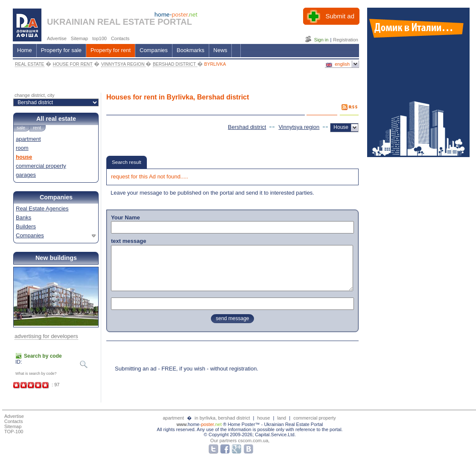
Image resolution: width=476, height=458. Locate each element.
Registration (346, 40)
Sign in (321, 40)
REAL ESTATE (30, 64)
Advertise (14, 416)
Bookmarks (191, 50)
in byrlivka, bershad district (223, 418)
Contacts (13, 421)
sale (21, 128)
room (22, 148)
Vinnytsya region (299, 127)
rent (37, 128)
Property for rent (111, 50)
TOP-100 (14, 432)
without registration (233, 369)
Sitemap (13, 426)
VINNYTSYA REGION (123, 64)
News (220, 50)
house (24, 157)
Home (25, 50)
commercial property (41, 166)
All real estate (56, 119)
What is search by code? (36, 373)
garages (26, 175)
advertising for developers (46, 336)
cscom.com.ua (253, 440)
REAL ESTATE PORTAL (145, 22)
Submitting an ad (136, 369)
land (282, 418)
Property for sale (61, 50)
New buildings (56, 258)
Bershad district (247, 127)
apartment (28, 139)
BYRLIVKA (215, 64)
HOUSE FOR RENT (73, 64)
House (341, 127)
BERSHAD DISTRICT (175, 64)
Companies (154, 50)
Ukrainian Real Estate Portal (293, 424)
